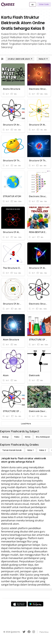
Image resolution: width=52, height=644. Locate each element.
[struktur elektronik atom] (20, 59)
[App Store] (19, 604)
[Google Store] (35, 604)
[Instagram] (34, 632)
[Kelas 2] (43, 450)
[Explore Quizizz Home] (8, 4)
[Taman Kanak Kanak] (12, 450)
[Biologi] (5, 437)
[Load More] (26, 424)
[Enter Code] (44, 4)
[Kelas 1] (31, 450)
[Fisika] (17, 437)
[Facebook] (29, 632)
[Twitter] (24, 632)
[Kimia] (28, 437)
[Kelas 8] (43, 59)
